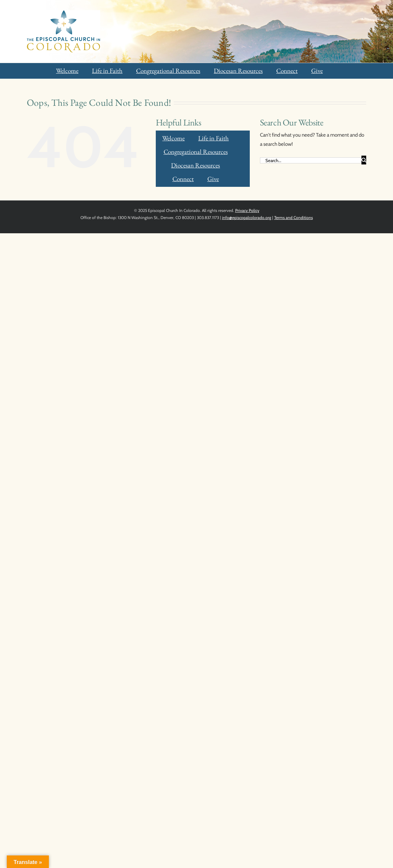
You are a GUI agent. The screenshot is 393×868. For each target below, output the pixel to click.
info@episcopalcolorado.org (247, 218)
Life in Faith (107, 71)
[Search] (364, 160)
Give (317, 71)
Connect (287, 71)
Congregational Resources (168, 71)
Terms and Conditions (294, 218)
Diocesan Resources (238, 71)
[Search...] (311, 160)
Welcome (67, 71)
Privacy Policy (247, 210)
